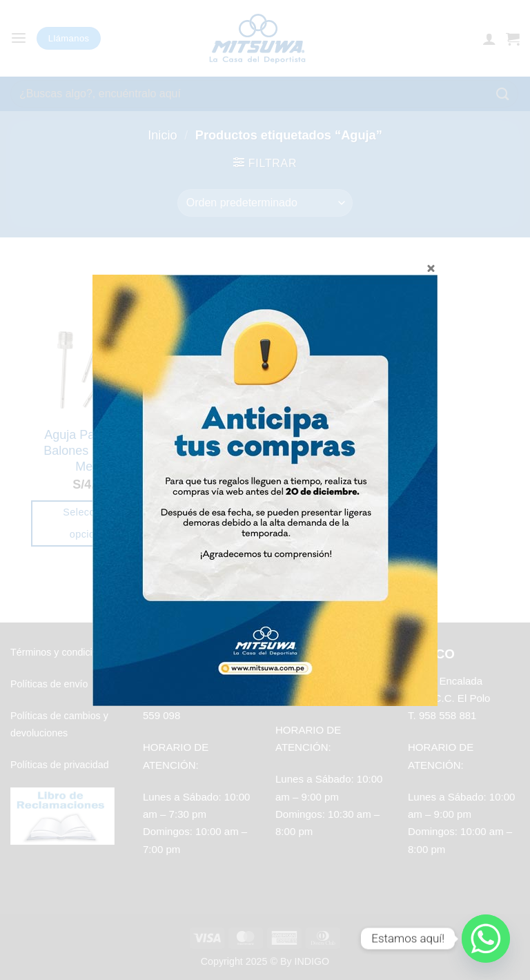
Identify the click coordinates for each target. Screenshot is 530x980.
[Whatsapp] (486, 939)
